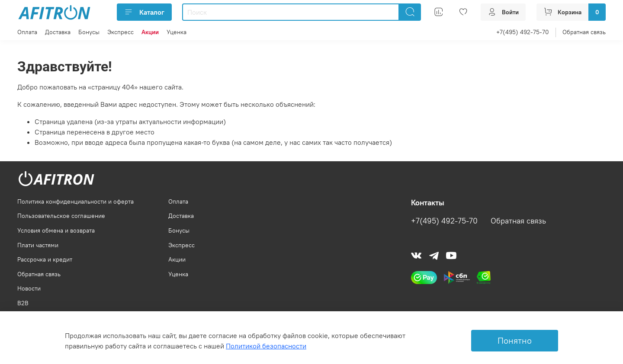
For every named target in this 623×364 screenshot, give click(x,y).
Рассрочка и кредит (45, 259)
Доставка (58, 32)
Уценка (177, 32)
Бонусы (89, 32)
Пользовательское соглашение (61, 216)
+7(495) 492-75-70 (523, 32)
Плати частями (38, 245)
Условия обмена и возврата (56, 230)
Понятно (515, 340)
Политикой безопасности (266, 346)
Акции (177, 259)
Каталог (144, 12)
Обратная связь (584, 32)
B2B (23, 303)
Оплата (27, 32)
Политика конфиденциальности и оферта (75, 201)
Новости (29, 288)
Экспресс (120, 32)
